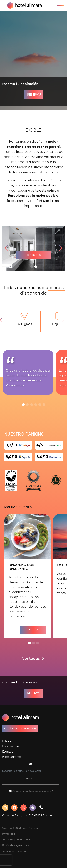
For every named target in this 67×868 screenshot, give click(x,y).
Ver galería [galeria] (33, 255)
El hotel (7, 741)
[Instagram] (7, 808)
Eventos (8, 752)
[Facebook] (34, 808)
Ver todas (33, 658)
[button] (61, 248)
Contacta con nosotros (20, 728)
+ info (33, 630)
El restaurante (12, 757)
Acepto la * (33, 791)
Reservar (34, 95)
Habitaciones (11, 747)
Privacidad (8, 834)
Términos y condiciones (16, 840)
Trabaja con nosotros (15, 851)
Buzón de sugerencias (15, 845)
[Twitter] (25, 808)
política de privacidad (38, 791)
